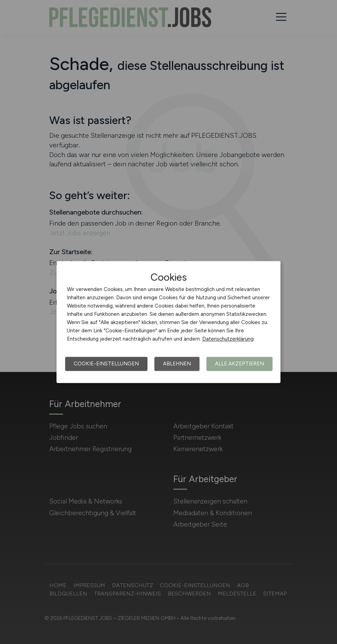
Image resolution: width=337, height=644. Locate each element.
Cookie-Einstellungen (106, 364)
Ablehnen (177, 364)
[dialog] (168, 322)
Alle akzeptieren (239, 364)
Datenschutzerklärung (228, 339)
